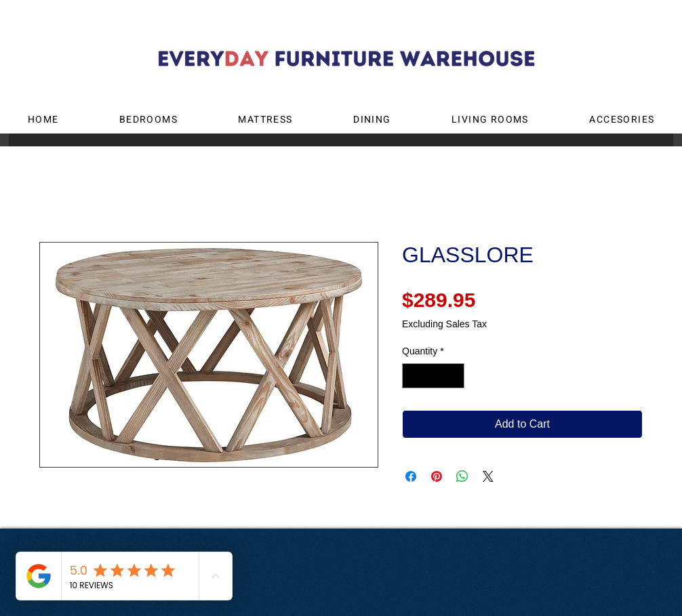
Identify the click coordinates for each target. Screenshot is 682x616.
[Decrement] (413, 376)
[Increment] (454, 376)
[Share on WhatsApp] (462, 476)
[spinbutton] (433, 376)
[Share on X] (488, 476)
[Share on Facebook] (411, 476)
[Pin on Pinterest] (437, 476)
